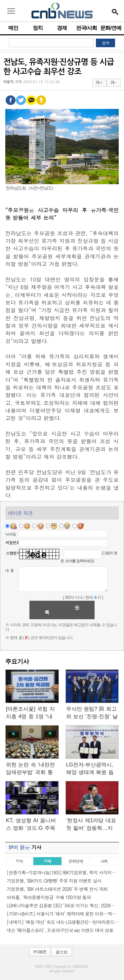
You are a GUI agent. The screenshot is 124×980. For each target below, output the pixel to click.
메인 (13, 28)
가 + (99, 83)
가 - (113, 83)
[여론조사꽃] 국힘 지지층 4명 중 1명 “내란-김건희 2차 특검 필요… (30, 713)
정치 (38, 28)
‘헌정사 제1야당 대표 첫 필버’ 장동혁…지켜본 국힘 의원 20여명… (91, 825)
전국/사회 (86, 28)
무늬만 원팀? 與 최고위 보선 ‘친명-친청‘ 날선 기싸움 (92, 713)
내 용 (10, 570)
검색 (105, 43)
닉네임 (11, 534)
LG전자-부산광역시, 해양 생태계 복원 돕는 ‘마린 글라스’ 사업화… (91, 769)
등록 (62, 610)
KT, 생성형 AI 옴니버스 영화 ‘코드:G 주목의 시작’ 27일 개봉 (31, 825)
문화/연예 (111, 28)
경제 (62, 28)
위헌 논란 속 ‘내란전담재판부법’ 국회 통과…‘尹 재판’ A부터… (32, 769)
